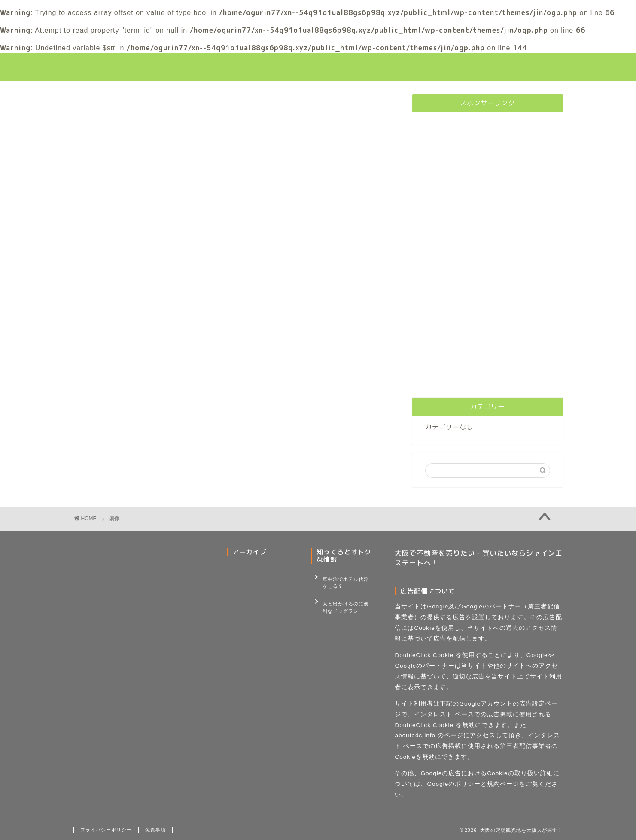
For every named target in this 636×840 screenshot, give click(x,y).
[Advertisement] (487, 247)
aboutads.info (415, 735)
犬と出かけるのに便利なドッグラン (346, 601)
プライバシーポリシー (106, 830)
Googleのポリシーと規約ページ (473, 784)
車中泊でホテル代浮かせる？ (346, 581)
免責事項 (155, 830)
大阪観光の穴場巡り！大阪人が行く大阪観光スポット (318, 67)
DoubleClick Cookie (424, 655)
